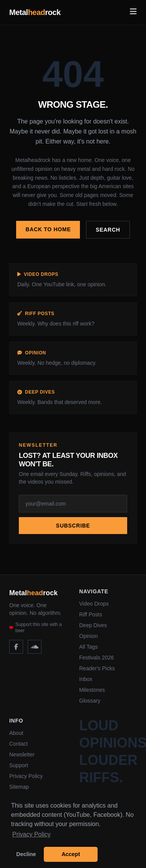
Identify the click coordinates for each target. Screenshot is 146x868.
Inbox (86, 679)
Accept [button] (71, 854)
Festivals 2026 (96, 658)
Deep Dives (93, 625)
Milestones (92, 690)
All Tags (89, 647)
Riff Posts (91, 614)
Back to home (48, 229)
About (16, 733)
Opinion (88, 636)
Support (19, 765)
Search (108, 230)
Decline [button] (26, 854)
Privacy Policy (26, 776)
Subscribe (73, 526)
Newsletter (22, 754)
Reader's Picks (97, 668)
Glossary (90, 701)
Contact (18, 744)
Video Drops (94, 604)
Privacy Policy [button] (32, 834)
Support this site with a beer (36, 628)
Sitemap (19, 787)
